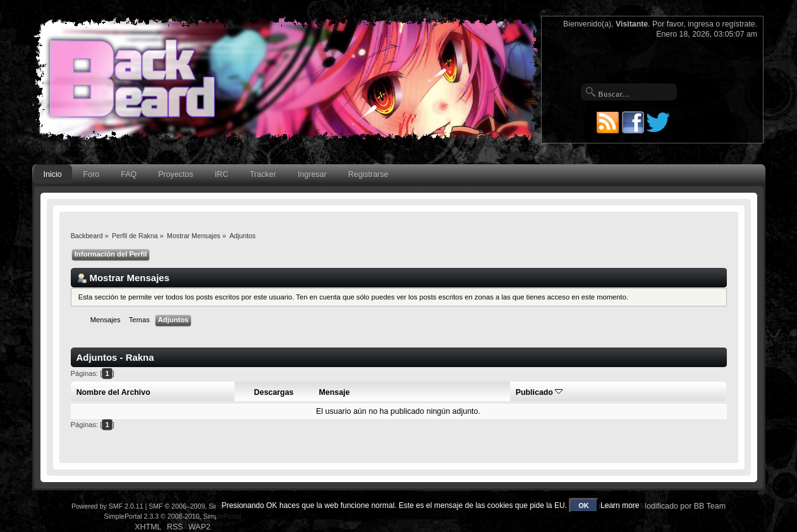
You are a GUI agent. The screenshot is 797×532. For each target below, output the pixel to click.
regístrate (739, 24)
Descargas (274, 392)
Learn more (620, 505)
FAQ (129, 174)
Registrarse (368, 174)
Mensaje (335, 392)
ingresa (701, 24)
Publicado (539, 392)
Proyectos (175, 174)
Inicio (53, 174)
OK (584, 505)
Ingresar (312, 174)
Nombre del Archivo (113, 392)
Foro (92, 174)
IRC (222, 174)
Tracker (263, 174)
